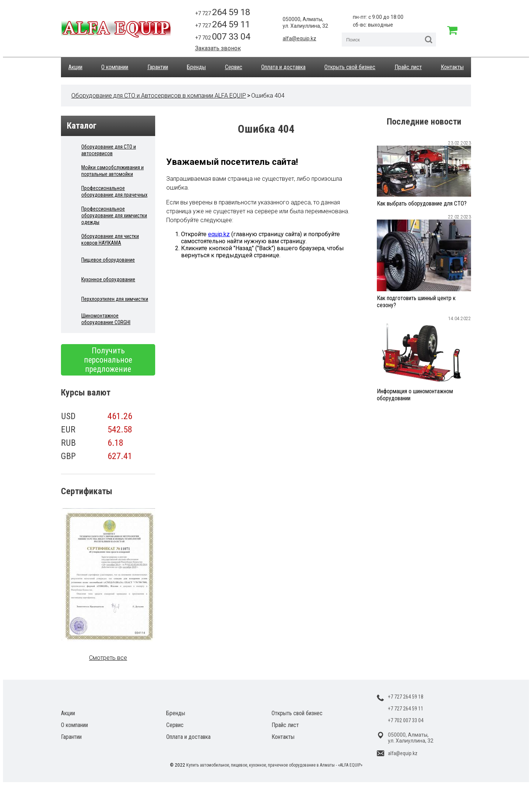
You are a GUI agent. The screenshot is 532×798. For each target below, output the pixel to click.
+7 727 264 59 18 (406, 697)
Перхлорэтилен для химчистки (115, 299)
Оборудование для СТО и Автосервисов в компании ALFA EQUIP (159, 96)
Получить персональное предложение (108, 360)
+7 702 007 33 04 (406, 720)
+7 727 (223, 12)
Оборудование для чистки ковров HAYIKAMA (110, 240)
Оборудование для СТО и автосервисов (109, 150)
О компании (115, 67)
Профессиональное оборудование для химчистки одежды (114, 215)
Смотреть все (108, 658)
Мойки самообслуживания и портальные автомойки (112, 171)
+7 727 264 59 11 (406, 709)
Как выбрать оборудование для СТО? (422, 203)
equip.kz (219, 234)
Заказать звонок (218, 48)
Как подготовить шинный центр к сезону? (416, 302)
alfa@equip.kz (299, 38)
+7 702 (223, 37)
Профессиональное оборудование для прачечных (114, 191)
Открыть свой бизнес (350, 67)
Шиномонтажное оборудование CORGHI (106, 319)
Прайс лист (408, 67)
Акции (75, 67)
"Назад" (244, 248)
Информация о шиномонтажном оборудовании (415, 395)
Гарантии (158, 67)
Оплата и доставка (283, 67)
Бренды (196, 67)
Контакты (452, 67)
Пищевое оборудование (108, 260)
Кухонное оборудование (108, 279)
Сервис (234, 67)
